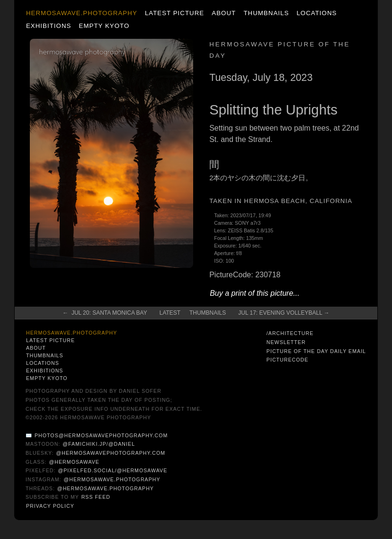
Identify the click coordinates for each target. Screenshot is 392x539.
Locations (316, 13)
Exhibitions (49, 26)
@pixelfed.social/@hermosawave (112, 470)
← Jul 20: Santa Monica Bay (105, 313)
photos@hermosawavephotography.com (101, 435)
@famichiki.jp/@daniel (99, 444)
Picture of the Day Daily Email (316, 351)
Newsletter (286, 342)
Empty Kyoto (104, 26)
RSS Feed (96, 497)
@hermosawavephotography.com (111, 453)
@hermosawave (74, 462)
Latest (170, 313)
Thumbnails (266, 13)
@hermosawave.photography (112, 479)
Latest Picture (174, 13)
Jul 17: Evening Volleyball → (284, 313)
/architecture (290, 333)
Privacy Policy (50, 506)
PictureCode (288, 360)
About (224, 13)
